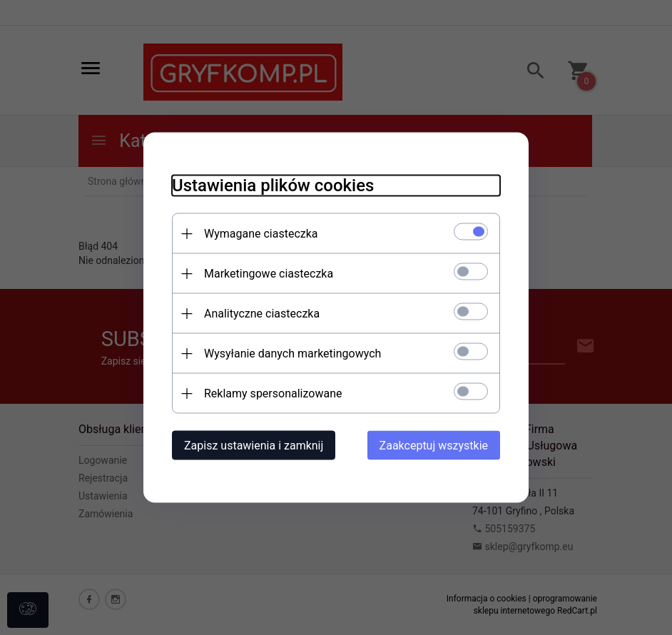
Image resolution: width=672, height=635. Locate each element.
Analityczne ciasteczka (262, 314)
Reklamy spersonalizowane (273, 393)
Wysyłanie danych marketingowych (292, 354)
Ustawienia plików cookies (273, 186)
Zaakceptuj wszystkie (434, 446)
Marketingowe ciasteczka (269, 274)
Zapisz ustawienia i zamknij (254, 446)
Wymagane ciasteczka (261, 234)
